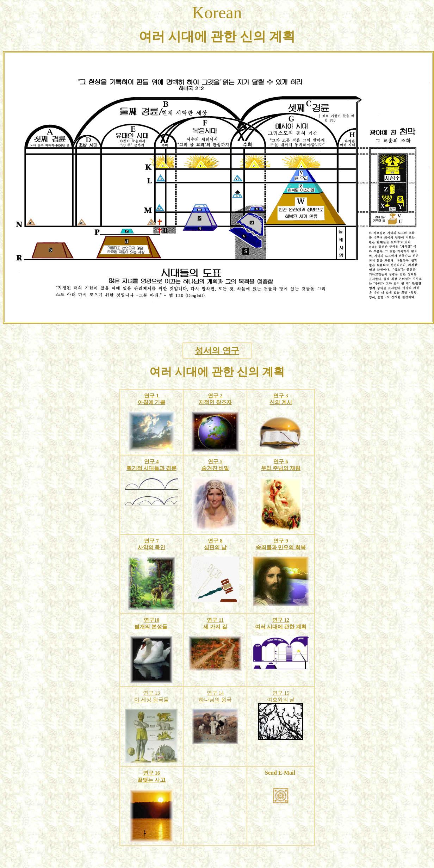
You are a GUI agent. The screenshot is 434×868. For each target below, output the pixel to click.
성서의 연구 (217, 351)
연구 (150, 396)
